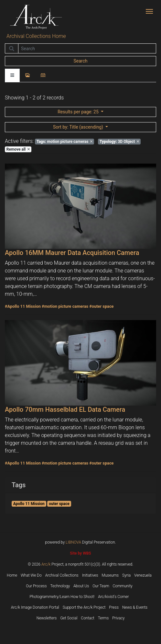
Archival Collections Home (36, 36)
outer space (59, 504)
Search (80, 61)
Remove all (18, 149)
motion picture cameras (65, 142)
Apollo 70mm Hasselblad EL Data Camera (65, 409)
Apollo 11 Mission (29, 504)
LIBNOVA (73, 542)
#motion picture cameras (65, 306)
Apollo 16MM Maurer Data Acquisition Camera (72, 253)
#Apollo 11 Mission (23, 306)
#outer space (101, 306)
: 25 (79, 112)
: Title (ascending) (79, 127)
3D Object (119, 142)
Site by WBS (80, 553)
